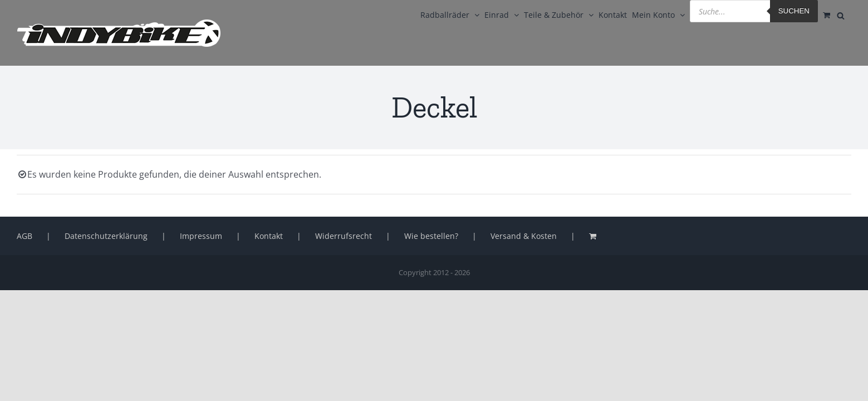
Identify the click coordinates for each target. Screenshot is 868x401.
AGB (24, 236)
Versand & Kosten (524, 236)
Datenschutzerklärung (106, 236)
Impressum (201, 236)
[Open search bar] (846, 14)
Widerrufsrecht (344, 236)
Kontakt (269, 236)
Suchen (770, 11)
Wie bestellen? (431, 236)
